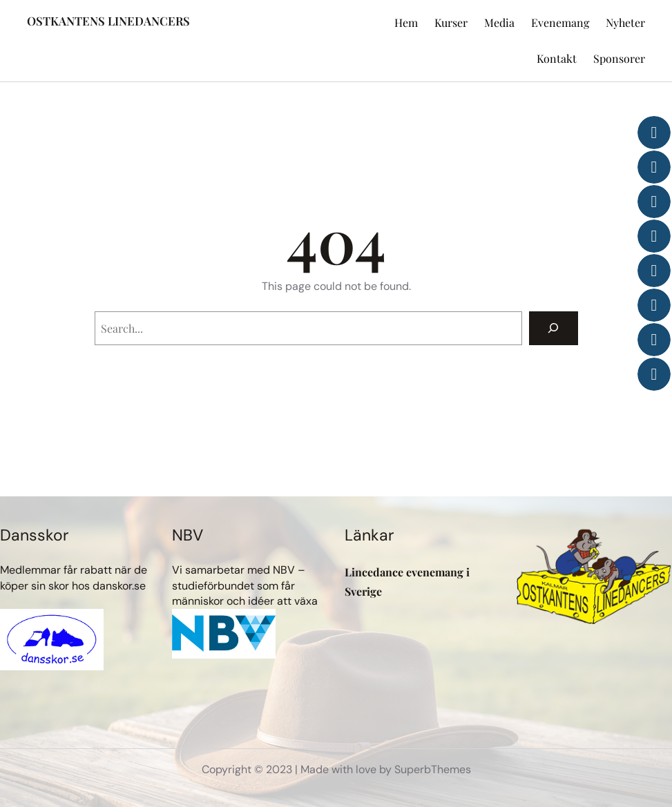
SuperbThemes (433, 769)
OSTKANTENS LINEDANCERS (108, 21)
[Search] (554, 328)
